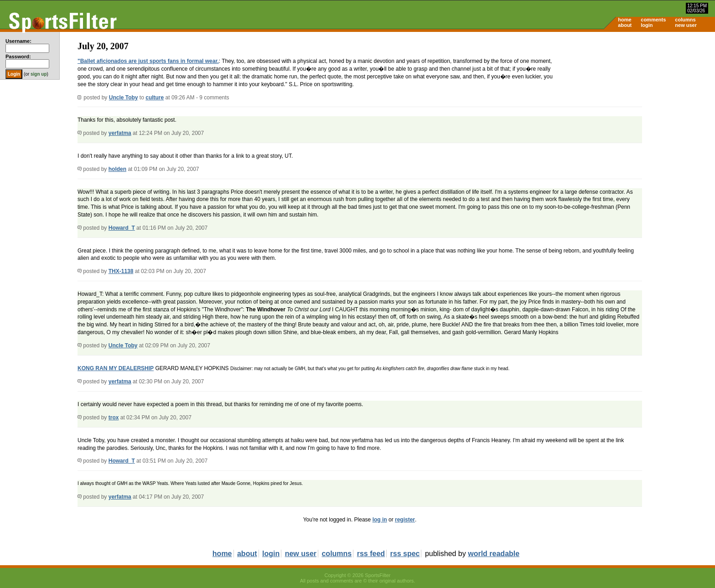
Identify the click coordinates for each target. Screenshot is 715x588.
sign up (39, 74)
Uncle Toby (124, 98)
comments (653, 20)
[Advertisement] (637, 103)
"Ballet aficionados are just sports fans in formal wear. (148, 61)
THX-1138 (121, 271)
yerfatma (120, 133)
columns (685, 20)
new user (686, 25)
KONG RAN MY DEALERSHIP (116, 368)
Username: (18, 41)
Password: (18, 57)
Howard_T (122, 228)
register (405, 520)
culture (155, 98)
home (624, 20)
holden (117, 169)
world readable (494, 554)
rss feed (371, 554)
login (647, 25)
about (625, 25)
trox (114, 418)
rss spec (405, 554)
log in (380, 520)
